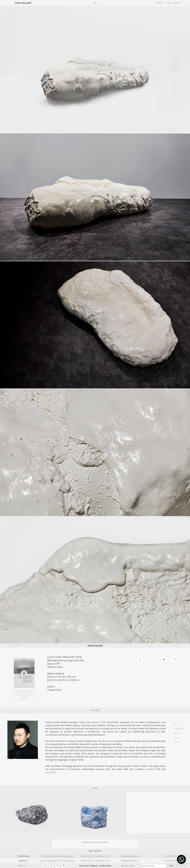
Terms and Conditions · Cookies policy (95, 866)
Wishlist (160, 3)
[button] (181, 859)
